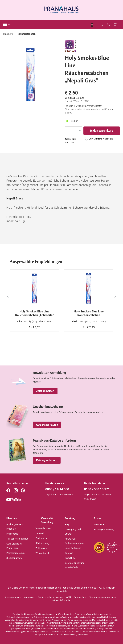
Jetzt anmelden (45, 391)
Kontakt (69, 553)
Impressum (29, 597)
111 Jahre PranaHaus (17, 539)
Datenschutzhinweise (43, 617)
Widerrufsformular (61, 600)
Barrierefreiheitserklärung (51, 597)
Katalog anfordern (47, 460)
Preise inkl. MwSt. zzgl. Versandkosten (84, 106)
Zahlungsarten (43, 548)
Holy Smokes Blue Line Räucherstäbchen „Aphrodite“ (34, 313)
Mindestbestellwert (92, 109)
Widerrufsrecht (43, 553)
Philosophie (12, 534)
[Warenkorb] (115, 25)
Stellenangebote (14, 558)
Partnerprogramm (15, 553)
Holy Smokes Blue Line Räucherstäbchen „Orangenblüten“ (89, 313)
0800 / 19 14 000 (57, 489)
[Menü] (6, 25)
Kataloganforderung (104, 529)
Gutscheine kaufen (47, 425)
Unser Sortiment (73, 548)
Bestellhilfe (70, 558)
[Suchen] (101, 25)
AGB (69, 597)
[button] (8, 295)
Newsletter (99, 524)
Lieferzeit (40, 533)
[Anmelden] (108, 25)
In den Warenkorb (102, 131)
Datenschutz (80, 597)
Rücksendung (42, 543)
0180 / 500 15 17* (97, 489)
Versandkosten (43, 528)
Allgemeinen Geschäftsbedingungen (39, 614)
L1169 (27, 217)
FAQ (67, 524)
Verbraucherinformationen (103, 597)
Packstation (42, 538)
